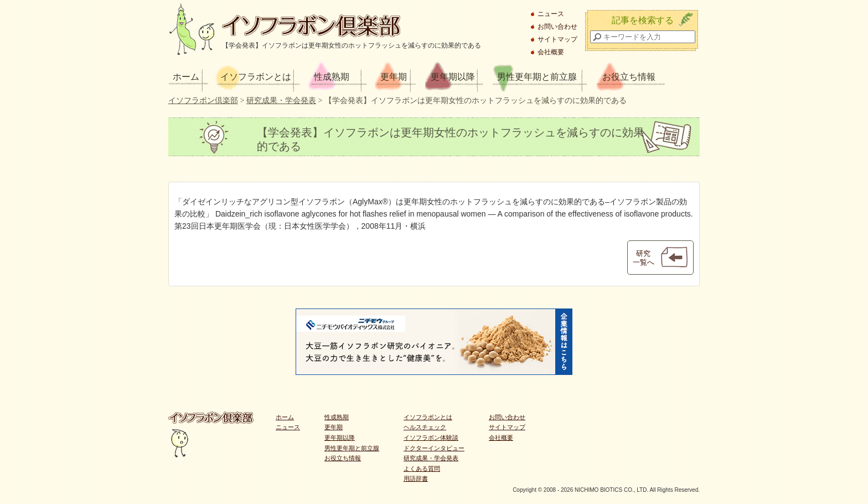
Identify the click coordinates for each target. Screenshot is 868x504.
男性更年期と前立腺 (537, 77)
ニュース (551, 14)
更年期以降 (453, 77)
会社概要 (551, 52)
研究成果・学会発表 (431, 458)
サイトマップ (557, 39)
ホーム (186, 77)
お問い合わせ (557, 27)
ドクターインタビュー (434, 448)
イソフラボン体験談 (431, 438)
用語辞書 (416, 479)
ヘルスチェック (425, 427)
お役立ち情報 (629, 77)
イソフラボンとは (256, 77)
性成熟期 (332, 77)
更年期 (394, 77)
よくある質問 (422, 469)
